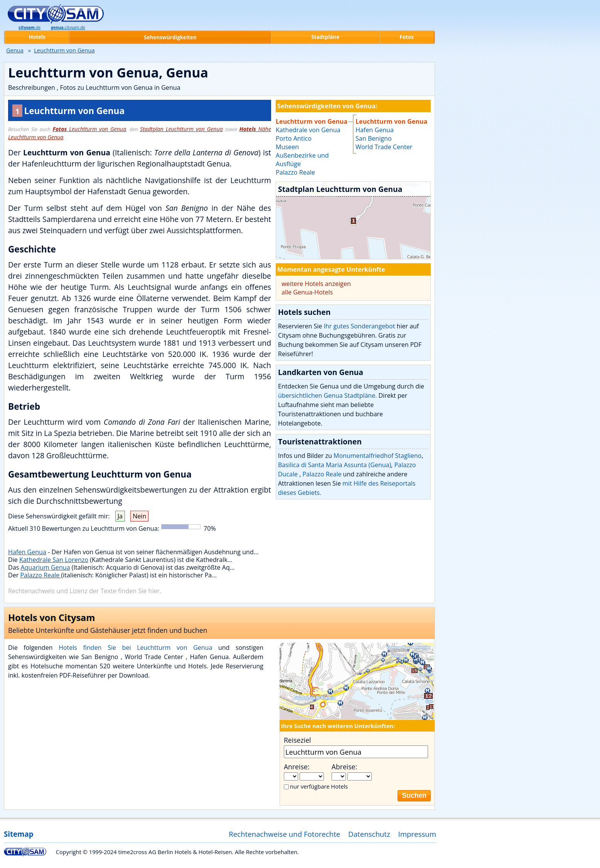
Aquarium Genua (46, 567)
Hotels (37, 37)
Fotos (406, 37)
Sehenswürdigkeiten (170, 37)
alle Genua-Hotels (307, 292)
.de (29, 27)
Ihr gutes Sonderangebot (359, 326)
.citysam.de (68, 27)
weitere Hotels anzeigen (316, 284)
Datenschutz (369, 834)
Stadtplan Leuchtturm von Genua (181, 129)
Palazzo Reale (41, 575)
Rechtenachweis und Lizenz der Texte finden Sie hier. (85, 591)
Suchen (414, 796)
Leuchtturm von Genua (89, 129)
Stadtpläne (325, 37)
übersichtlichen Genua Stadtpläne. (327, 395)
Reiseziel (297, 740)
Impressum (417, 834)
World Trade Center (384, 147)
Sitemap (19, 834)
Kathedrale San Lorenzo (54, 560)
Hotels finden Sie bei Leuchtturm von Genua (135, 648)
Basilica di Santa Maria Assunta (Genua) (335, 465)
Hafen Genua (27, 552)
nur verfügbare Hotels (319, 786)
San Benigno (374, 138)
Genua (15, 50)
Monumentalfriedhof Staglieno (378, 456)
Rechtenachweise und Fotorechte (284, 834)
